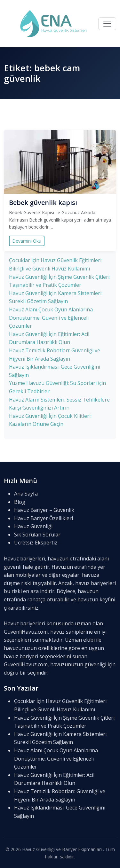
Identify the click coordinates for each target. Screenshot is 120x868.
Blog (20, 502)
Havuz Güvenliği (33, 526)
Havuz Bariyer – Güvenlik (44, 510)
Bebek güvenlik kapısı (43, 203)
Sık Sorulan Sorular (37, 535)
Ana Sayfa (26, 494)
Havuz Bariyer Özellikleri (44, 518)
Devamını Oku (27, 241)
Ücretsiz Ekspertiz (36, 543)
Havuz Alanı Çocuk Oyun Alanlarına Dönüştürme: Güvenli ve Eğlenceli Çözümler (51, 318)
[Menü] (107, 24)
